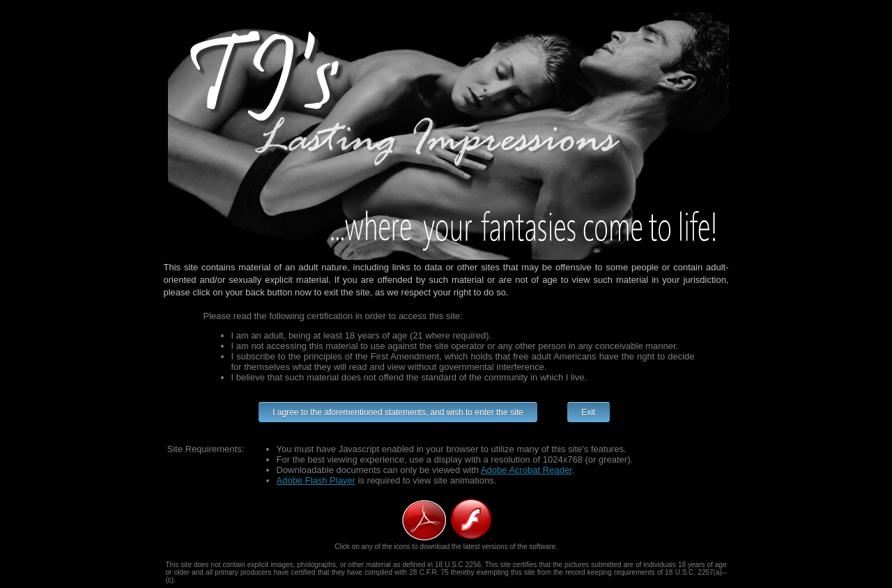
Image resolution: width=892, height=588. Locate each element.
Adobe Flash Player (316, 480)
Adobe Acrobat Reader (526, 470)
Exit (589, 412)
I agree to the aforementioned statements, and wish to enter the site (398, 412)
